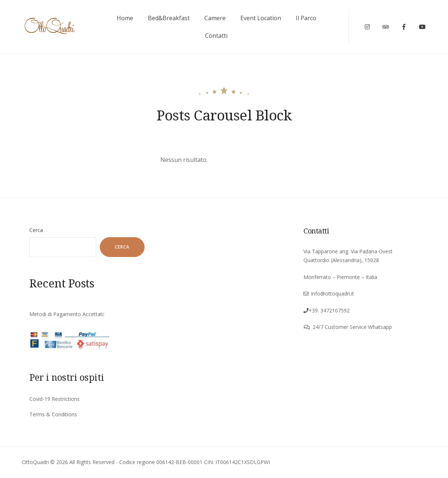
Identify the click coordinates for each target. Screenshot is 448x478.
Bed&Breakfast (169, 18)
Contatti (216, 36)
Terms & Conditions (53, 414)
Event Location (261, 18)
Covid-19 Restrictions (54, 399)
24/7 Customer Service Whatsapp (352, 327)
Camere (215, 18)
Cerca (36, 230)
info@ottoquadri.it (333, 294)
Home (125, 18)
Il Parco (306, 18)
